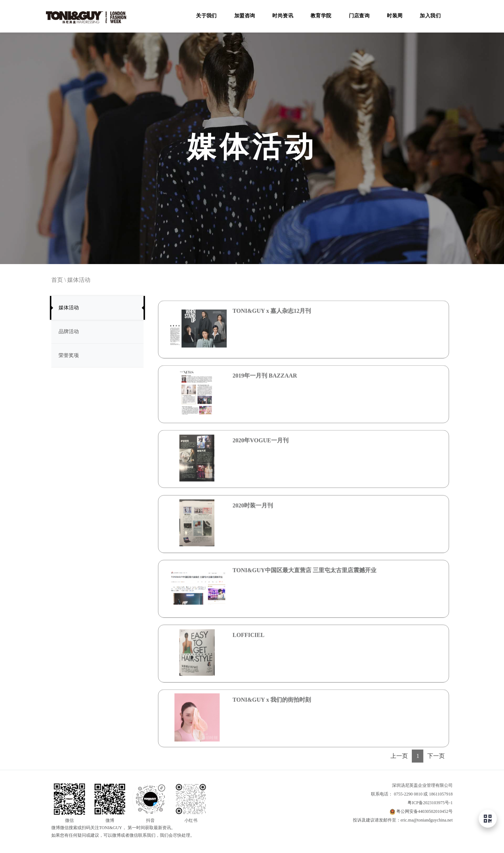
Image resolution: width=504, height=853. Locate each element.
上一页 (399, 756)
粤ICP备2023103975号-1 (430, 803)
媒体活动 (79, 280)
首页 (57, 280)
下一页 (436, 756)
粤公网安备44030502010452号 (424, 811)
